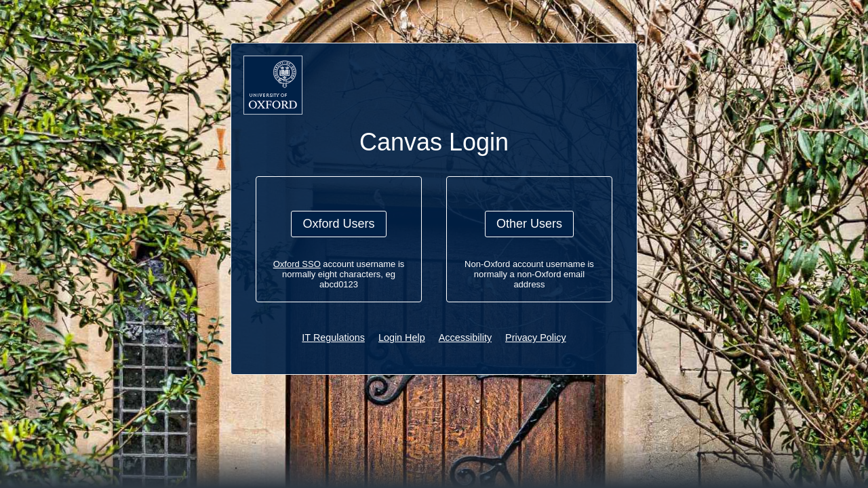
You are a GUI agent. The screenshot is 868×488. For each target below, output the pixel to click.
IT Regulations (333, 338)
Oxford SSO (297, 264)
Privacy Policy (536, 338)
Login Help (402, 338)
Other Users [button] (529, 224)
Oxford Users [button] (338, 224)
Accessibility (465, 338)
